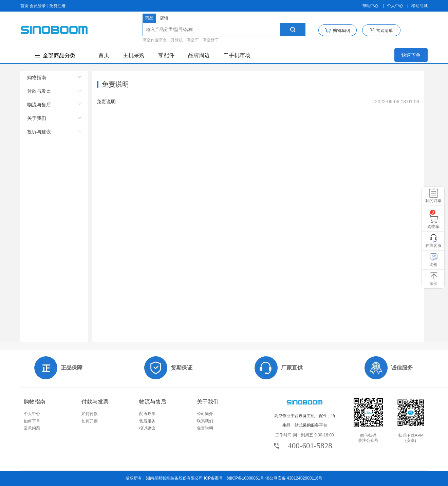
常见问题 (32, 428)
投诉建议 (147, 428)
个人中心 (395, 6)
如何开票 (90, 421)
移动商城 (419, 6)
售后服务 (147, 421)
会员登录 (38, 6)
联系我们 (205, 421)
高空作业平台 (155, 40)
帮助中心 (370, 6)
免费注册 (57, 6)
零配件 (166, 55)
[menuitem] (54, 77)
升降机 (177, 40)
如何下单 (32, 421)
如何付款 (90, 414)
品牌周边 (199, 55)
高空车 (193, 40)
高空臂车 (211, 40)
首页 (24, 6)
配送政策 (147, 414)
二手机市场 (237, 55)
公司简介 (205, 414)
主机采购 (134, 55)
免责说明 (205, 428)
